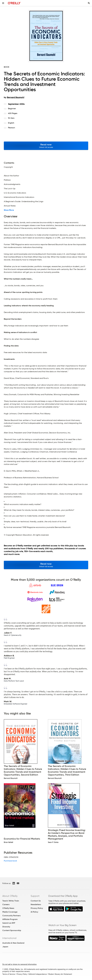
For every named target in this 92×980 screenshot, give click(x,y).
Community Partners (11, 916)
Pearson (12, 128)
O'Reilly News (8, 908)
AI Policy (34, 912)
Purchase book (10, 861)
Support (35, 896)
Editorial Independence (38, 974)
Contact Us (36, 901)
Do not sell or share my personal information (19, 964)
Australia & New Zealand (13, 943)
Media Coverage (10, 912)
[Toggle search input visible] (89, 3)
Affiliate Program (10, 919)
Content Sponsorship (12, 930)
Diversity (6, 927)
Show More (9, 210)
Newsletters (36, 904)
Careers (6, 904)
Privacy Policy (37, 908)
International (9, 938)
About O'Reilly (10, 896)
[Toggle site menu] (3, 3)
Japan (5, 947)
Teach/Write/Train (11, 901)
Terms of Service (9, 974)
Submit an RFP (9, 923)
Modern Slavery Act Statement (60, 974)
